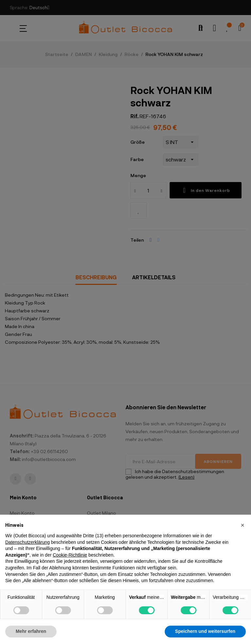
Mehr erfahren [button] (31, 631)
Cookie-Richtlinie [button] (70, 555)
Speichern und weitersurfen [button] (205, 631)
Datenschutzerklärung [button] (27, 542)
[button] (243, 525)
